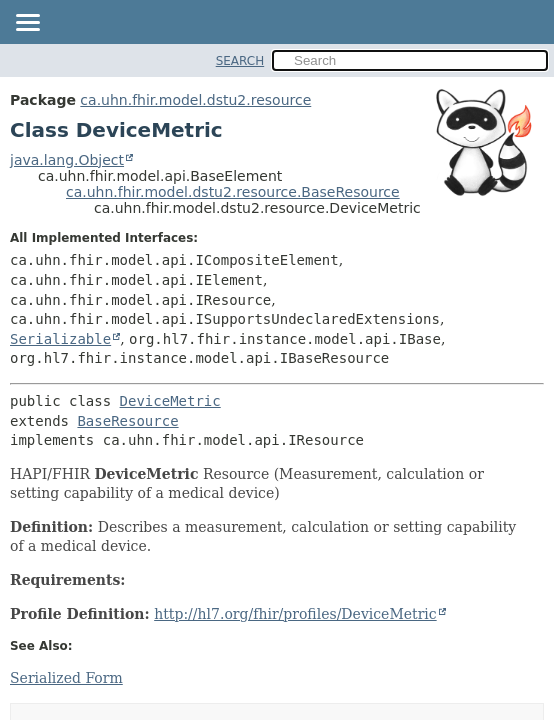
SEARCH (240, 61)
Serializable (60, 339)
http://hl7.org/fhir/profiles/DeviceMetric (295, 614)
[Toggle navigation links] (27, 24)
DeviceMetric (170, 401)
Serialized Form (66, 678)
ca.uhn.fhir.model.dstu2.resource (195, 100)
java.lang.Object (67, 160)
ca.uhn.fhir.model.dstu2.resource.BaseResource (233, 192)
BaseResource (127, 421)
